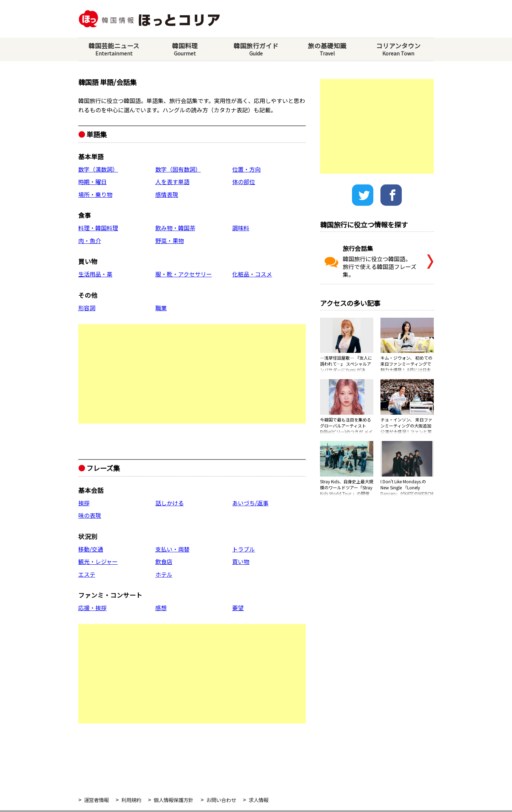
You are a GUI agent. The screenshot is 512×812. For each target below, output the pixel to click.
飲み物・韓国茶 (175, 228)
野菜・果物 (170, 241)
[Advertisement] (192, 374)
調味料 (241, 228)
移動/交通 (91, 549)
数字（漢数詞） (98, 169)
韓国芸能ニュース (114, 49)
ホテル (164, 574)
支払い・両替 (172, 549)
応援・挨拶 (92, 608)
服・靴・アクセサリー (184, 274)
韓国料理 (185, 49)
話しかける (170, 503)
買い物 (241, 561)
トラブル (244, 549)
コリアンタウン (398, 49)
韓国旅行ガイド (256, 49)
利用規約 (131, 800)
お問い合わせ (221, 800)
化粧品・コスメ (252, 274)
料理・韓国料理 (98, 228)
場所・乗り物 (95, 194)
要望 (238, 608)
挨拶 (84, 503)
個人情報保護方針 (174, 800)
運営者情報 (96, 800)
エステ (87, 574)
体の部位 (244, 182)
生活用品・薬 (95, 274)
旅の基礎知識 (327, 49)
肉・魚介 (90, 241)
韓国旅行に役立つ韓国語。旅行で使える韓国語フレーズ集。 (371, 261)
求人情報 (258, 800)
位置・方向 (246, 169)
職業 (161, 308)
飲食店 (164, 561)
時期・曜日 (92, 182)
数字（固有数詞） (178, 169)
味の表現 (90, 515)
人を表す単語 (172, 182)
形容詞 (87, 308)
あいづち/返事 (250, 503)
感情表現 (167, 194)
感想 (161, 608)
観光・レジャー (98, 561)
